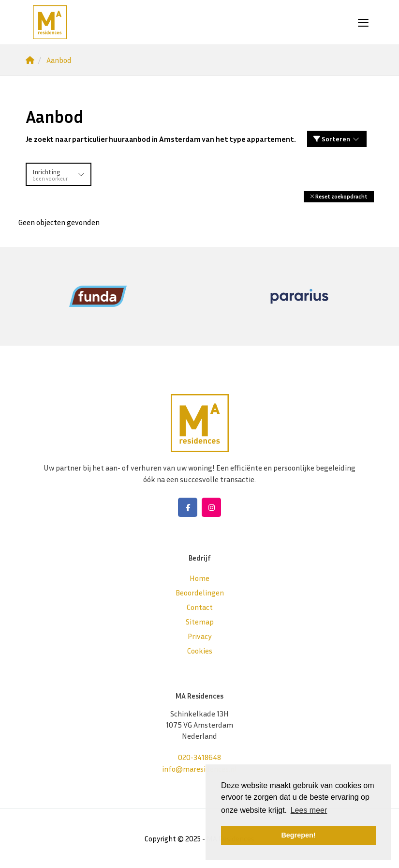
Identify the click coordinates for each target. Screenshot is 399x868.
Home (199, 578)
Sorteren (337, 139)
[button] (339, 196)
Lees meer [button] (309, 810)
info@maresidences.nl (199, 769)
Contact (200, 607)
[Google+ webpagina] (211, 507)
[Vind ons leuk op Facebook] (188, 507)
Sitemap (200, 622)
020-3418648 (199, 757)
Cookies (200, 651)
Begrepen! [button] (298, 835)
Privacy (200, 636)
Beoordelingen (200, 593)
